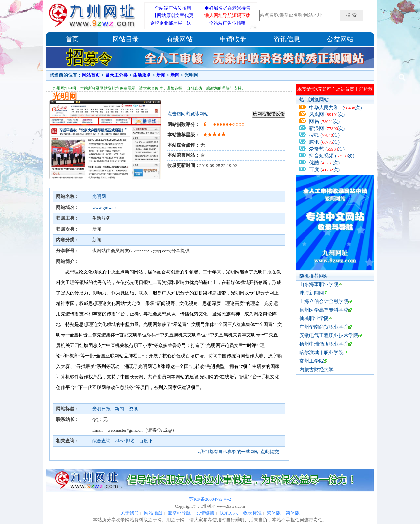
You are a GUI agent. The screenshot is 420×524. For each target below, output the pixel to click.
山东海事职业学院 (319, 284)
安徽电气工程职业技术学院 (329, 335)
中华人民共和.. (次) (335, 108)
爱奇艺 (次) (327, 149)
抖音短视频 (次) (332, 156)
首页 (72, 39)
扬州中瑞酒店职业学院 (324, 344)
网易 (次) (324, 121)
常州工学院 (312, 361)
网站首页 (91, 75)
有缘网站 (179, 39)
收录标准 (252, 513)
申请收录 (233, 39)
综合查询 (101, 441)
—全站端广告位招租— (173, 8)
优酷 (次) (324, 163)
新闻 (161, 75)
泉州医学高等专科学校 (324, 310)
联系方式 (229, 513)
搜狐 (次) (324, 135)
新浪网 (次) (327, 128)
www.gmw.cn (104, 207)
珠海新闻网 (312, 293)
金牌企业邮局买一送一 (173, 23)
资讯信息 (287, 39)
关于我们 (130, 513)
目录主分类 (116, 75)
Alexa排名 (125, 441)
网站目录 (126, 39)
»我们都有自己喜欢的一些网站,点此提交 (238, 452)
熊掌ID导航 (179, 513)
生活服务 (142, 75)
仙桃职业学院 (314, 318)
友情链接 (205, 513)
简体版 (293, 513)
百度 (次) (324, 170)
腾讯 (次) (324, 142)
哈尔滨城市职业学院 (321, 353)
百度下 (146, 441)
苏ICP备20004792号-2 (210, 499)
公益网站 (340, 39)
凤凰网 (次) (327, 114)
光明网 (99, 197)
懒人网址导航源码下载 (227, 16)
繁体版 (274, 513)
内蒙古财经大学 (316, 370)
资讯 (133, 409)
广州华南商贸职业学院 (324, 327)
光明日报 (102, 409)
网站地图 (153, 513)
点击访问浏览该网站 (188, 114)
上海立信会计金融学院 (324, 301)
